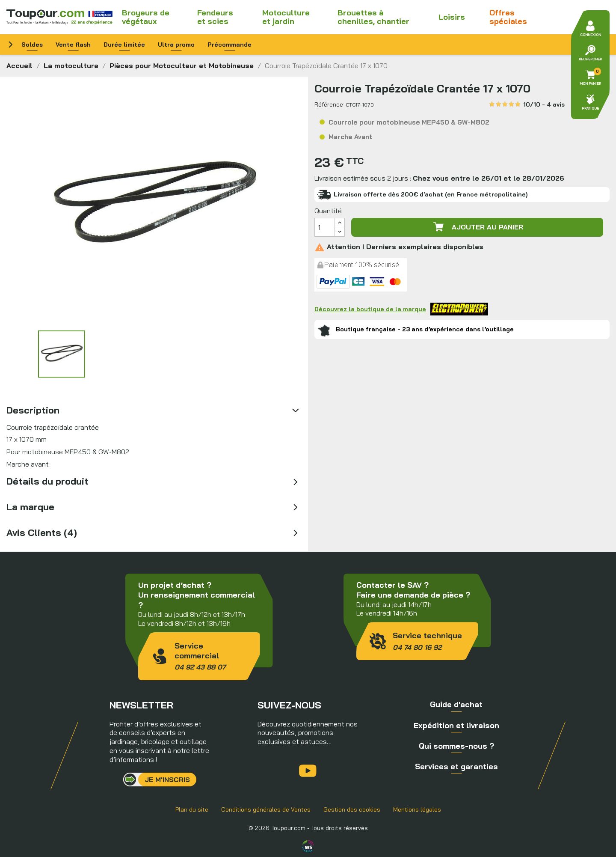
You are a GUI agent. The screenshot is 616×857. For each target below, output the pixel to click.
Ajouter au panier (477, 227)
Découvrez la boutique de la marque (401, 309)
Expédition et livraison (456, 725)
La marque (30, 507)
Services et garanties (456, 766)
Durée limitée (124, 45)
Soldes (32, 45)
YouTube (308, 771)
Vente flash (73, 45)
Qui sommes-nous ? (456, 746)
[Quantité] (325, 227)
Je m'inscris (167, 780)
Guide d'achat (456, 704)
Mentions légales (417, 809)
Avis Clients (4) (42, 533)
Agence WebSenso (308, 846)
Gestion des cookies (352, 809)
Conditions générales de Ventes (266, 809)
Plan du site (192, 809)
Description (33, 410)
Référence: (329, 104)
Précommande (230, 45)
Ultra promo (176, 45)
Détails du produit (47, 481)
